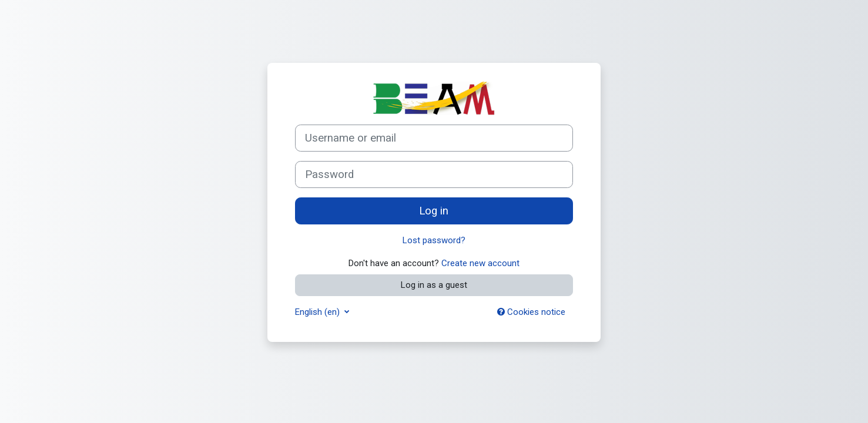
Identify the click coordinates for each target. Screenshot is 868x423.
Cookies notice (531, 312)
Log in (434, 211)
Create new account (480, 263)
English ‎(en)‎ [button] (319, 312)
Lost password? (434, 240)
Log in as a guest (434, 285)
